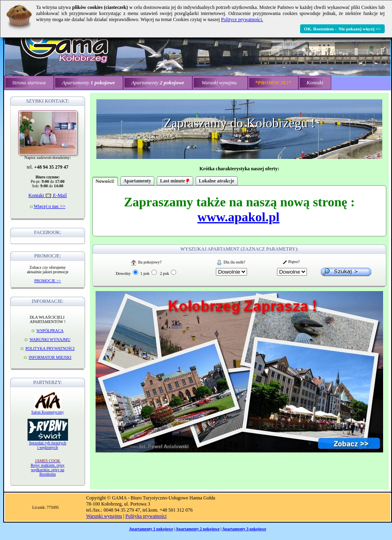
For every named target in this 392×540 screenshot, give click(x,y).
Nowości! (105, 181)
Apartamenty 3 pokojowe (244, 529)
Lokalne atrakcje (217, 181)
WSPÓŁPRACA (50, 331)
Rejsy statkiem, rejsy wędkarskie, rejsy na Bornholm (48, 467)
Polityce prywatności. (242, 19)
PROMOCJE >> (47, 281)
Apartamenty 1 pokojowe (151, 529)
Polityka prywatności (146, 516)
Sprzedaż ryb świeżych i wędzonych (47, 445)
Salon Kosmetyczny (47, 412)
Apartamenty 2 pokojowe (198, 529)
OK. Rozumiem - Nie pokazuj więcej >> (342, 29)
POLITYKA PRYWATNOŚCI (50, 348)
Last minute (175, 181)
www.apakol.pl (238, 217)
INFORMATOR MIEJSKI (50, 357)
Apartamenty (137, 181)
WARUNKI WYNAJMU (50, 340)
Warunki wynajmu (104, 516)
